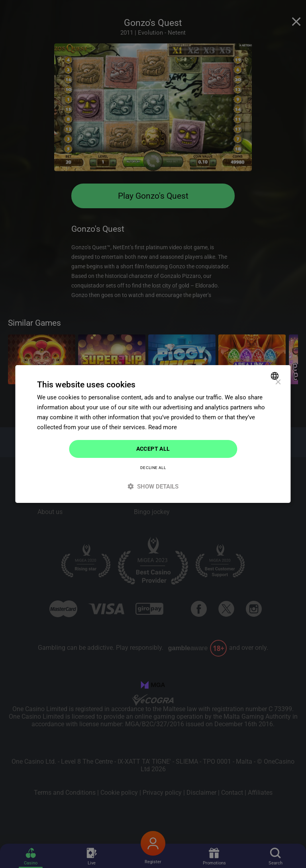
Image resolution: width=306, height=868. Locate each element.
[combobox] (276, 376)
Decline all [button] (153, 468)
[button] (153, 486)
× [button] (278, 382)
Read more (163, 427)
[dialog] (153, 434)
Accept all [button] (153, 449)
